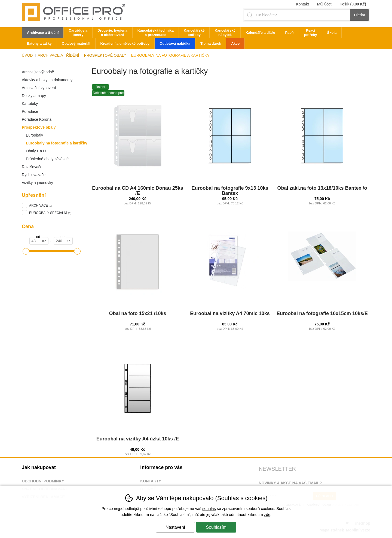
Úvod (27, 55)
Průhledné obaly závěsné (47, 159)
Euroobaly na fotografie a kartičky (57, 143)
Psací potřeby (311, 33)
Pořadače (30, 111)
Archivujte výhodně (38, 72)
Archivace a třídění (58, 55)
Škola (332, 33)
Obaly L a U (36, 151)
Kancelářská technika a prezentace (156, 33)
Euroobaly (34, 135)
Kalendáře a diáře (260, 33)
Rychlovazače (34, 175)
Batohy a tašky (39, 43)
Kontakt (302, 4)
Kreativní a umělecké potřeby (125, 43)
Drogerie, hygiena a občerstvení (112, 33)
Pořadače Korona (37, 119)
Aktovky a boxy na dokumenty (47, 80)
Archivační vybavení (39, 88)
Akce (235, 43)
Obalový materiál (76, 43)
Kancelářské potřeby (194, 33)
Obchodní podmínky (43, 481)
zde (267, 515)
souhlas (209, 509)
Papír (290, 33)
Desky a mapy (34, 96)
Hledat (360, 15)
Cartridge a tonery (78, 33)
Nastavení (175, 527)
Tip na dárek (211, 43)
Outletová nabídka (175, 43)
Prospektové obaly (39, 127)
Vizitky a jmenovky (37, 183)
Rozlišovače (32, 167)
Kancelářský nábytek (225, 33)
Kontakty (151, 481)
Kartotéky (30, 104)
